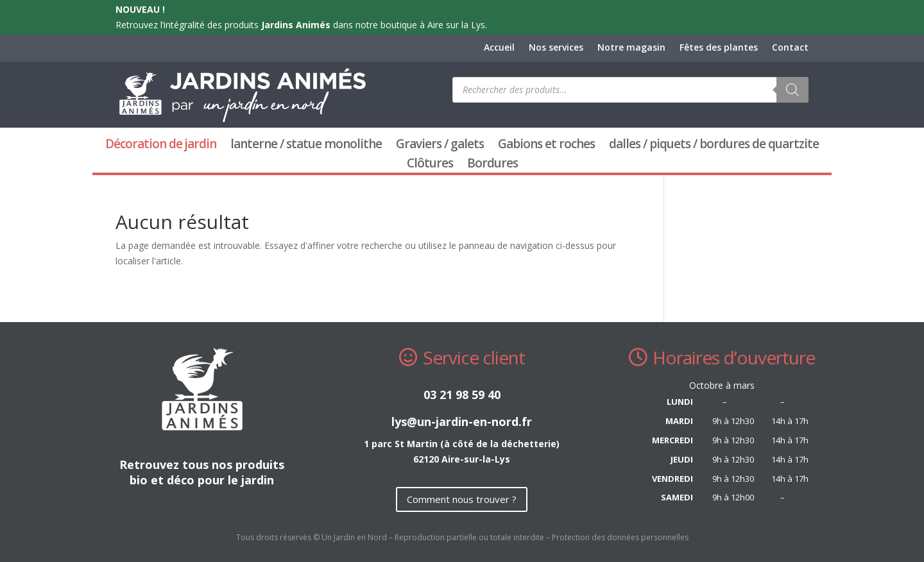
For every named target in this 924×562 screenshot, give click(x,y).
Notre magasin (631, 48)
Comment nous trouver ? (462, 499)
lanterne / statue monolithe (306, 146)
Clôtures (430, 165)
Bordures (492, 165)
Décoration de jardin (161, 146)
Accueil (499, 48)
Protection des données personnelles (620, 537)
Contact (790, 48)
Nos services (556, 48)
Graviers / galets (440, 146)
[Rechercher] (792, 90)
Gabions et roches (546, 146)
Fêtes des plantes (719, 48)
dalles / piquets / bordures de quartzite (714, 146)
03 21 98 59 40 (462, 395)
